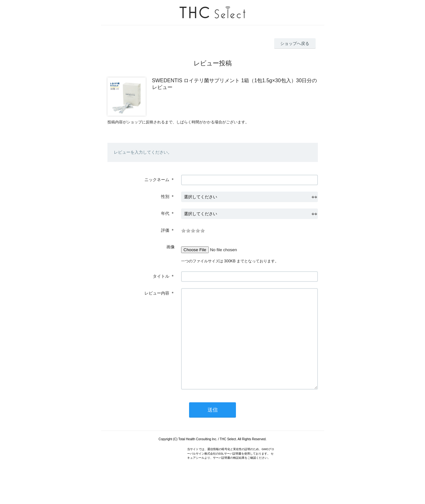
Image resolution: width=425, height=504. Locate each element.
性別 (165, 197)
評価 (165, 230)
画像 (171, 247)
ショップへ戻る (295, 44)
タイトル (161, 276)
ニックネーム (157, 180)
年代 (165, 213)
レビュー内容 (157, 293)
